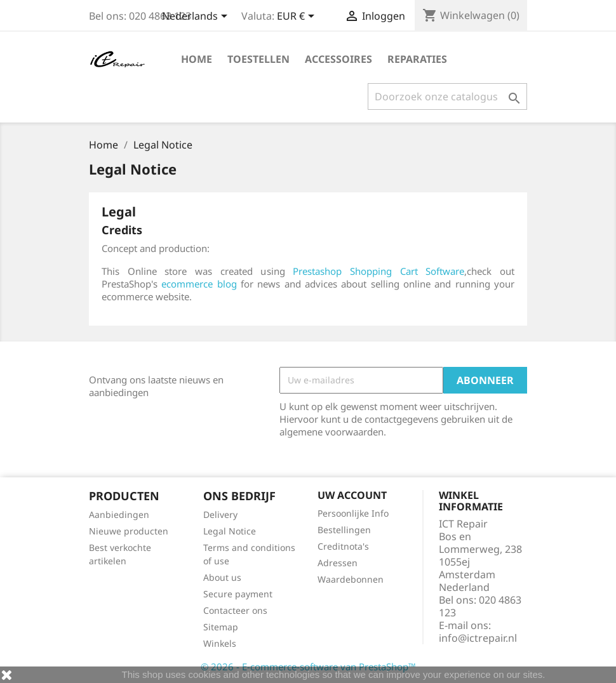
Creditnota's (343, 546)
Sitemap (221, 627)
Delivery (220, 514)
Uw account (352, 495)
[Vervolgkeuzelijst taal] (197, 17)
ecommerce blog (199, 284)
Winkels (220, 643)
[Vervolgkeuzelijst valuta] (298, 17)
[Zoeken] (447, 96)
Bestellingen (344, 530)
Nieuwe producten (129, 531)
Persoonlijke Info (353, 513)
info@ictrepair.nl (478, 638)
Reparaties (417, 59)
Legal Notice (230, 531)
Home (197, 59)
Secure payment (238, 594)
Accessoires (338, 59)
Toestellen (258, 59)
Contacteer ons (235, 610)
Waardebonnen (351, 579)
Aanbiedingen (119, 514)
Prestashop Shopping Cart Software (378, 271)
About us (222, 577)
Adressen (338, 563)
